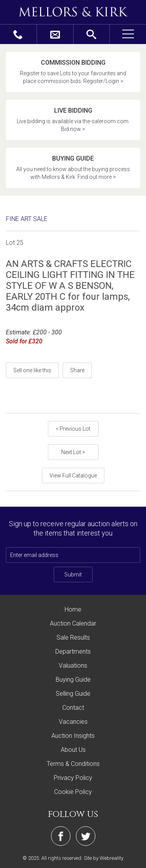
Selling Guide (73, 694)
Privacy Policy (73, 778)
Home (73, 609)
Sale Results (73, 637)
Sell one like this (32, 370)
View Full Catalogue (73, 476)
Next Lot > (73, 452)
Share (77, 370)
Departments (73, 651)
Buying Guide (73, 680)
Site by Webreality (104, 858)
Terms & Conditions (73, 764)
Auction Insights (73, 736)
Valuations (73, 666)
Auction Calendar (73, 623)
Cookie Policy (73, 792)
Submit (73, 575)
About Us (73, 750)
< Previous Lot (73, 429)
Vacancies (73, 722)
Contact (73, 708)
